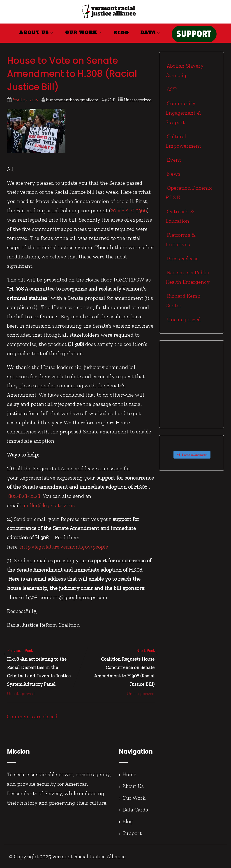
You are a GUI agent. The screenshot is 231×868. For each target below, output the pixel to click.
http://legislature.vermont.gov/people (64, 547)
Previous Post (44, 668)
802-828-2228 (24, 496)
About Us (37, 33)
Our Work (84, 33)
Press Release (182, 258)
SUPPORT (194, 34)
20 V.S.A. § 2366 (129, 210)
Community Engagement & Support (183, 113)
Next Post (118, 668)
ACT (171, 89)
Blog (121, 33)
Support (132, 833)
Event (173, 160)
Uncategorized (138, 100)
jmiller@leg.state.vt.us (49, 505)
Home (129, 774)
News (173, 174)
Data (151, 33)
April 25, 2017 (25, 100)
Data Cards (135, 810)
